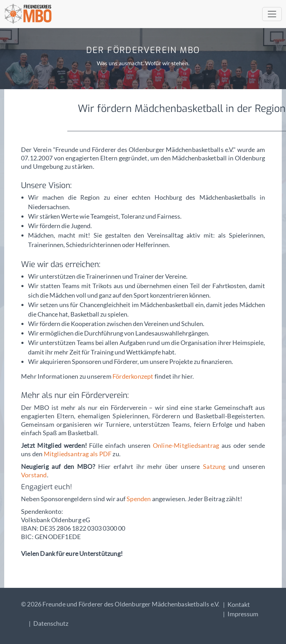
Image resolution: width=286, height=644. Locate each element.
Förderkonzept (133, 376)
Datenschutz (51, 623)
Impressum (243, 614)
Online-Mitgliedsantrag (187, 445)
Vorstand (34, 475)
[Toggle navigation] (272, 14)
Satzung (214, 466)
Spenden (139, 499)
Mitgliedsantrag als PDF (78, 454)
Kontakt (239, 604)
